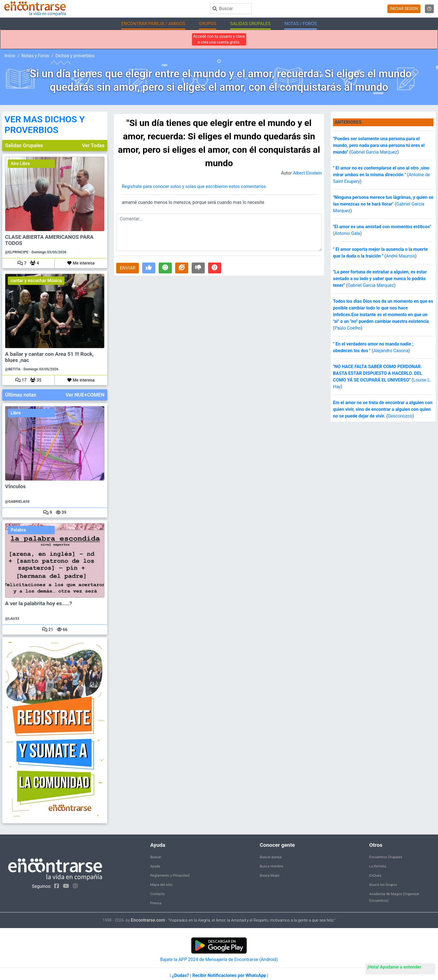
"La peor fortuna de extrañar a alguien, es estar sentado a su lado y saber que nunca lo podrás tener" (380, 279)
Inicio (10, 56)
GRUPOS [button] (208, 24)
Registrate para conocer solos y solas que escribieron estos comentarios (194, 186)
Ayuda (155, 866)
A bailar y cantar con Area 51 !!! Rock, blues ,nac (49, 357)
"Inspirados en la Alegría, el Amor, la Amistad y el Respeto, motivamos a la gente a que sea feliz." (252, 920)
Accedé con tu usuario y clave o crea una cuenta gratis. (219, 39)
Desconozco (400, 416)
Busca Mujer (270, 875)
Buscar (156, 857)
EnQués (375, 875)
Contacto (158, 894)
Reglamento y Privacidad (170, 875)
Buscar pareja (271, 857)
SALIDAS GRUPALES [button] (250, 24)
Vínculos (15, 487)
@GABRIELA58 (17, 501)
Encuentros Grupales (386, 857)
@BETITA (13, 369)
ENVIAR (128, 268)
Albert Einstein (307, 173)
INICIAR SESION (404, 9)
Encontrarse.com (148, 920)
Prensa (156, 903)
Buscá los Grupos (383, 885)
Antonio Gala (347, 233)
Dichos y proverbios (75, 56)
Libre (16, 413)
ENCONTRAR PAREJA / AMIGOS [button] (153, 24)
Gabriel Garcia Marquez (374, 152)
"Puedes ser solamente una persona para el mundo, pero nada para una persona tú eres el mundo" (379, 145)
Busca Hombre (272, 866)
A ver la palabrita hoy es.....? (39, 604)
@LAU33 (12, 618)
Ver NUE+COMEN (85, 395)
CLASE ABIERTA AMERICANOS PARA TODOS (49, 240)
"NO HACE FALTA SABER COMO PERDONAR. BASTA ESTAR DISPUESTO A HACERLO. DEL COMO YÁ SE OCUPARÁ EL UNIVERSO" (377, 373)
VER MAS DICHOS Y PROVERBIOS (45, 125)
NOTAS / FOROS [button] (301, 24)
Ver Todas (93, 145)
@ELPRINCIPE (17, 252)
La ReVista (378, 866)
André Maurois (401, 256)
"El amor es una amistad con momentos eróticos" (382, 227)
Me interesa (81, 263)
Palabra (18, 530)
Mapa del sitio (161, 885)
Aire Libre (20, 164)
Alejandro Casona (391, 351)
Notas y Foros (35, 56)
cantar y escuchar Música (36, 281)
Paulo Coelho (347, 328)
